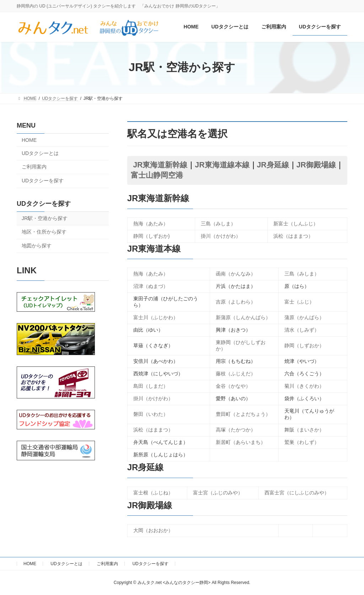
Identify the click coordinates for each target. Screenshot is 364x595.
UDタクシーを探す (43, 181)
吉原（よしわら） (236, 302)
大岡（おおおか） (153, 530)
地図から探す (37, 246)
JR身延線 (273, 165)
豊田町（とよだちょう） (243, 414)
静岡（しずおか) (152, 236)
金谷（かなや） (233, 386)
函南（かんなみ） (236, 274)
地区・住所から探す (44, 232)
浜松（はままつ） (293, 236)
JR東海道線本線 (222, 165)
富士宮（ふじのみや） (218, 493)
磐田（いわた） (151, 414)
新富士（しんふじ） (296, 224)
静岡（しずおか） (304, 345)
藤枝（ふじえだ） (236, 374)
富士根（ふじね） (153, 493)
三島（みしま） (218, 224)
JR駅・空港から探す (45, 218)
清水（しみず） (302, 330)
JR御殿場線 (316, 165)
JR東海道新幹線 (160, 165)
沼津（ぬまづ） (151, 286)
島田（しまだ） (151, 386)
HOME (29, 140)
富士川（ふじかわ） (156, 317)
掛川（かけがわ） (221, 236)
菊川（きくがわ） (304, 386)
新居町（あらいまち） (241, 442)
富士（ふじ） (299, 302)
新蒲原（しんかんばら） (243, 317)
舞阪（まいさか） (304, 430)
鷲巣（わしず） (302, 442)
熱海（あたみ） (151, 224)
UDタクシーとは (40, 153)
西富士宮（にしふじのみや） (297, 493)
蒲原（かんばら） (304, 317)
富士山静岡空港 (157, 175)
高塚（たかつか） (236, 430)
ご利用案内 (34, 167)
